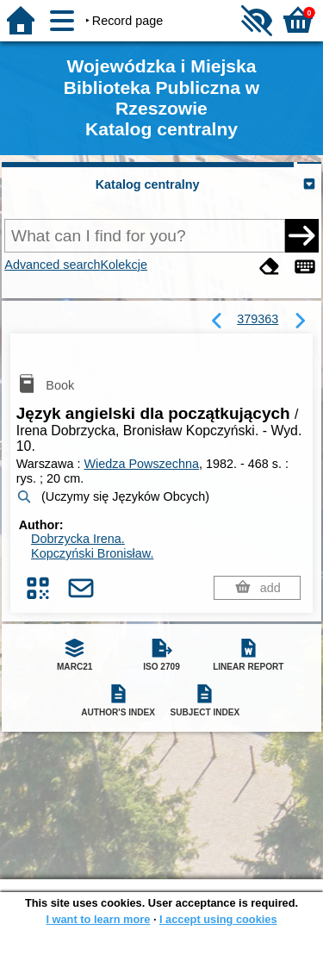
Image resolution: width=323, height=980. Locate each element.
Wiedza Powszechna (141, 464)
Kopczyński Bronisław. (92, 553)
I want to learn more (98, 919)
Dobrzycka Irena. (78, 539)
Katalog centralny (148, 184)
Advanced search (52, 265)
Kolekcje (124, 265)
